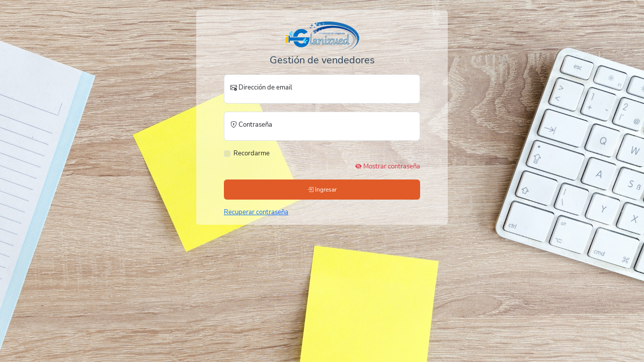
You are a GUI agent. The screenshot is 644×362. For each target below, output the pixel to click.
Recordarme (252, 153)
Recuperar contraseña (256, 212)
